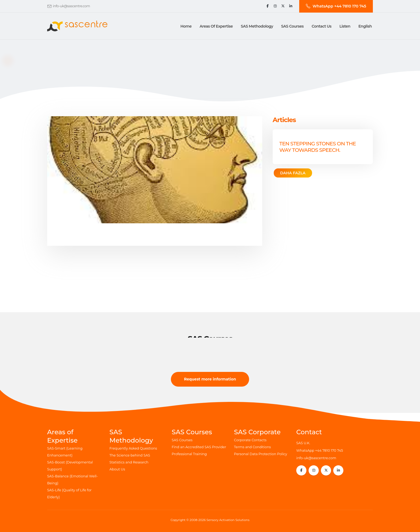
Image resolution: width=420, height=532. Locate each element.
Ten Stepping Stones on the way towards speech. (318, 147)
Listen (345, 26)
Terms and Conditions (253, 447)
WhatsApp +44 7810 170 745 (320, 450)
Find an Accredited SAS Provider (199, 447)
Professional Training (189, 454)
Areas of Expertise (216, 26)
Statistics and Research (129, 462)
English (365, 26)
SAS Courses (182, 440)
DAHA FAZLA (293, 173)
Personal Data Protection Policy (261, 454)
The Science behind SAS (130, 455)
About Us (117, 469)
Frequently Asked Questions (133, 448)
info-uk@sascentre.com (71, 6)
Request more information (210, 379)
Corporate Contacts (250, 440)
